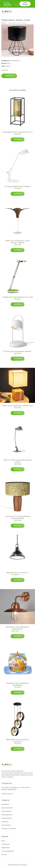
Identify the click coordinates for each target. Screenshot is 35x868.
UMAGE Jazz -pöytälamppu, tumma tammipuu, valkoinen (17, 242)
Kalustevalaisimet (7, 808)
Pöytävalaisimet (15, 61)
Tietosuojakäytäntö (8, 851)
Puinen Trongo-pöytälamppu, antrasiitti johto (18, 406)
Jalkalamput (5, 804)
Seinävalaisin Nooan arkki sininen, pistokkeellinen (18, 684)
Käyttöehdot (6, 848)
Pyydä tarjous (25, 4)
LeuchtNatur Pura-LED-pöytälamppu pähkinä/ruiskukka (17, 517)
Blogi (3, 841)
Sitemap (4, 854)
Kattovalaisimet (6, 811)
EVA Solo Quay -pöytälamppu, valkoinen (17, 351)
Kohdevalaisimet (7, 815)
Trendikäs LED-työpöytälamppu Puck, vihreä (18, 297)
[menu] (32, 12)
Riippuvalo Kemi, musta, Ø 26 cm (17, 573)
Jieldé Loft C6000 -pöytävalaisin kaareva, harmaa (18, 461)
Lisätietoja (9, 76)
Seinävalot (5, 822)
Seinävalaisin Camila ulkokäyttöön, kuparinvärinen (18, 628)
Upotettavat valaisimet (9, 829)
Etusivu (4, 23)
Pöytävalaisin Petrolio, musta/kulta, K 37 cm (18, 132)
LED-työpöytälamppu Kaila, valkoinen (18, 186)
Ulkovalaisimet (6, 825)
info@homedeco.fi (7, 794)
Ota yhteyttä (5, 844)
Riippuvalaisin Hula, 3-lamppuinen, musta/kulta (18, 740)
